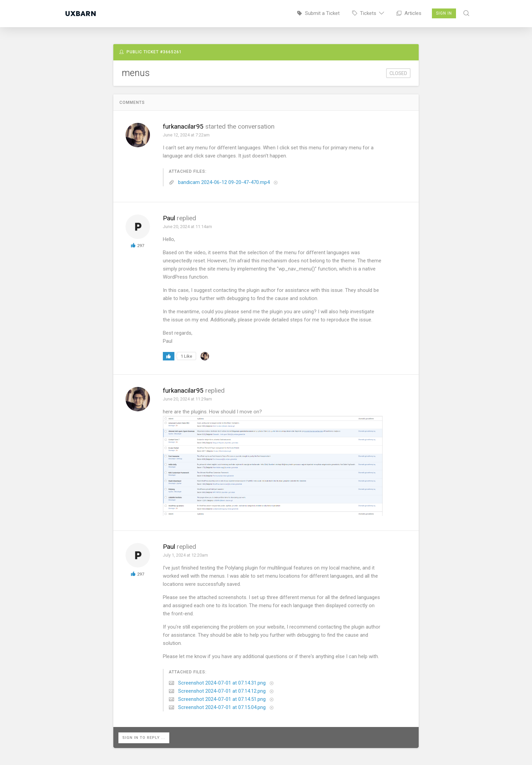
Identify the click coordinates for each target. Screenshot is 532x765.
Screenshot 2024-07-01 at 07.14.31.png (222, 683)
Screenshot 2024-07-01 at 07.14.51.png (222, 699)
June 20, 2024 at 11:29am (187, 399)
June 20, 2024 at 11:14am (187, 227)
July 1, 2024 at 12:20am (185, 555)
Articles (409, 13)
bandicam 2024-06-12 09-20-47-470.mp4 (224, 182)
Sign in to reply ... (144, 738)
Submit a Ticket (318, 13)
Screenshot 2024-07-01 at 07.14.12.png (222, 691)
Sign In (444, 13)
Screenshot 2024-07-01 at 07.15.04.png (222, 707)
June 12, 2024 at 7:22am (186, 135)
